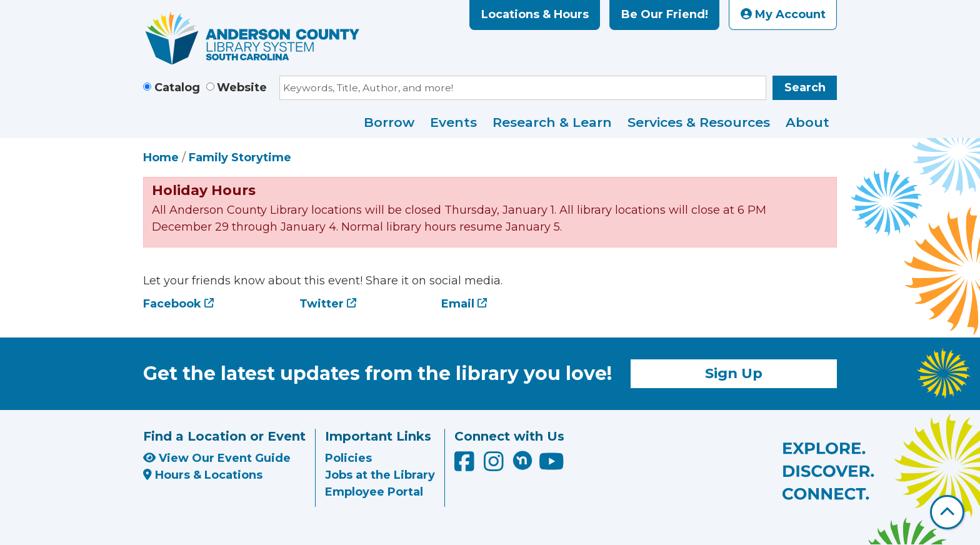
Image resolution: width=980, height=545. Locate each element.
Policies (348, 458)
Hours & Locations (203, 475)
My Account (783, 14)
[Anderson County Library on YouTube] (552, 466)
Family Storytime (240, 157)
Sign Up (734, 373)
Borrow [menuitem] (389, 122)
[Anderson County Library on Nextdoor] (522, 460)
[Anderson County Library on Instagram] (495, 466)
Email (458, 304)
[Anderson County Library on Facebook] (466, 466)
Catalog (177, 87)
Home (161, 157)
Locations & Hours (535, 14)
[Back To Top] (947, 512)
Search (805, 87)
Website (242, 87)
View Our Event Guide (217, 458)
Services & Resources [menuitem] (699, 122)
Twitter (322, 304)
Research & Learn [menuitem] (552, 122)
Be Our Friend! (665, 14)
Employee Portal (374, 492)
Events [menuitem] (453, 122)
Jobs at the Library (380, 475)
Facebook (172, 304)
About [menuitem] (807, 122)
